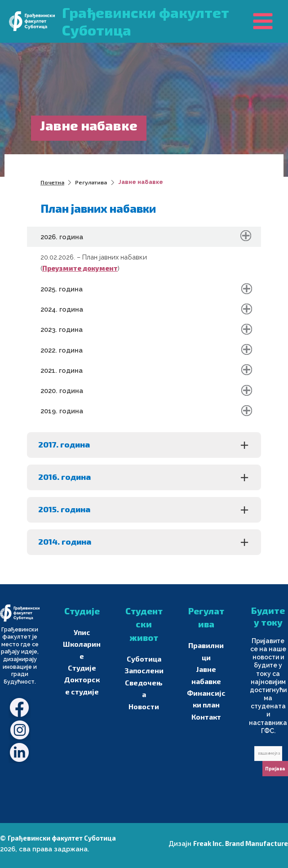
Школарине (82, 643)
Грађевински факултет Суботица (62, 838)
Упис (82, 632)
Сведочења (144, 681)
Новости (144, 692)
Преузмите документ (80, 268)
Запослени (144, 670)
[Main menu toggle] (263, 21)
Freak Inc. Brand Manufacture (241, 843)
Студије (82, 654)
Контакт (206, 713)
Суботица (144, 658)
